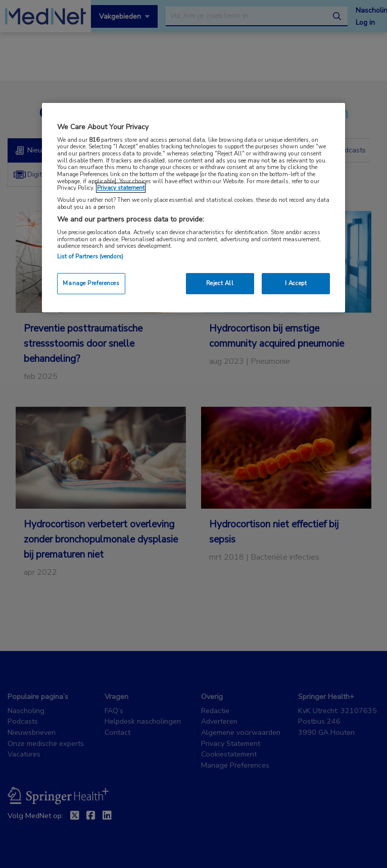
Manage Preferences (91, 283)
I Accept (296, 283)
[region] (193, 208)
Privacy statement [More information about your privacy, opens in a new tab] (121, 188)
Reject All (220, 283)
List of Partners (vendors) (90, 256)
